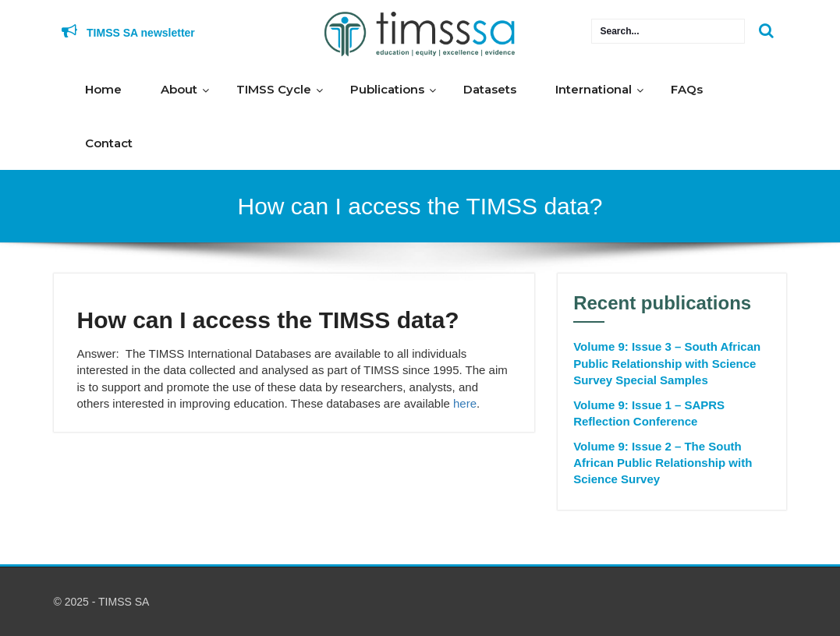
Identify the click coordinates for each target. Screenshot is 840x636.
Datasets (490, 89)
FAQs (687, 89)
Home (103, 89)
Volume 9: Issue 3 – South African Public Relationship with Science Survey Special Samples (667, 363)
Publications (387, 89)
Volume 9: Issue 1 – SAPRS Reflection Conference (649, 413)
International (594, 89)
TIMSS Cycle (274, 89)
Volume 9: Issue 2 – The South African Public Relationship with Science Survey (663, 463)
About (179, 89)
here (465, 403)
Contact (109, 143)
